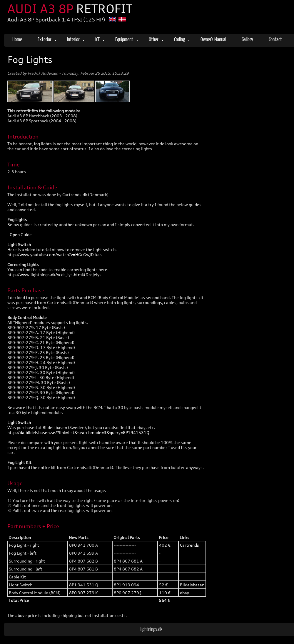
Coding (182, 39)
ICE (100, 39)
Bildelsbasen (192, 585)
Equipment (127, 39)
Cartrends (189, 545)
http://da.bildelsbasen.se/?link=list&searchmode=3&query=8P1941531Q (78, 432)
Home (17, 39)
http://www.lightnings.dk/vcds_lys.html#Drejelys (54, 275)
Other (156, 39)
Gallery (247, 39)
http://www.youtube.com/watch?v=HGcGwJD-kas (55, 255)
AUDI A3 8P (70, 9)
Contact (275, 39)
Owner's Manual (213, 39)
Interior (76, 39)
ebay (184, 593)
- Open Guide (20, 235)
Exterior (47, 39)
